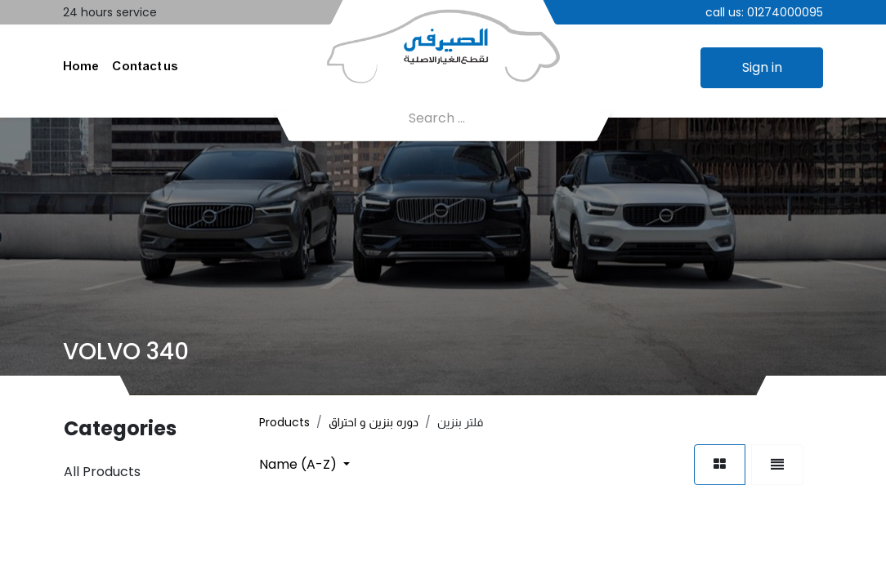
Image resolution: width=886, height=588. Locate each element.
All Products (102, 472)
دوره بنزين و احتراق (374, 422)
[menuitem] (81, 68)
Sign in (762, 67)
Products (284, 422)
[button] (304, 464)
